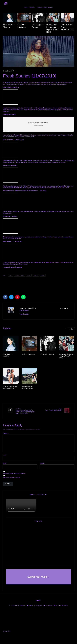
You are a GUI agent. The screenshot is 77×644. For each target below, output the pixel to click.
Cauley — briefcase (22, 26)
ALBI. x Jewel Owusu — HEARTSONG (67, 27)
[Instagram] (38, 609)
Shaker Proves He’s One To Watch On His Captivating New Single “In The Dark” (26, 411)
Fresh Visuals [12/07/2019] (51, 409)
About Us (50, 7)
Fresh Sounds (20, 275)
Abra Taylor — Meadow (9, 26)
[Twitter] (30, 609)
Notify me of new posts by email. (12, 481)
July (29, 275)
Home (26, 7)
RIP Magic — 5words (38, 26)
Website (42, 466)
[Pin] (17, 297)
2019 (11, 275)
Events (45, 7)
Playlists (39, 7)
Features (31, 7)
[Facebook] (22, 609)
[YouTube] (57, 609)
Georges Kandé (27, 308)
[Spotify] (65, 609)
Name (5, 458)
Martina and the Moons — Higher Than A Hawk (53, 28)
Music (36, 275)
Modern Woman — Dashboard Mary (28, 387)
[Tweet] (11, 297)
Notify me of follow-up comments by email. (14, 477)
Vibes (43, 275)
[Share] (5, 297)
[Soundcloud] (48, 609)
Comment (6, 433)
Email (5, 466)
